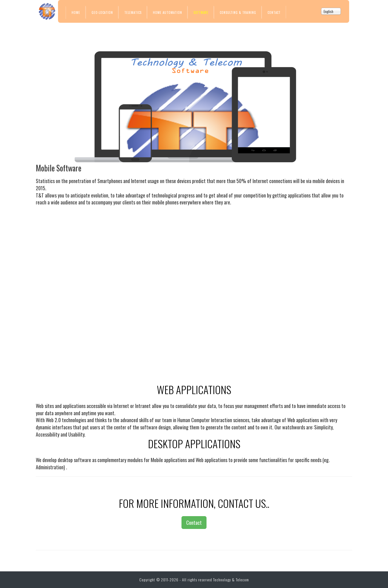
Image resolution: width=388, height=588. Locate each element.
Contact (274, 12)
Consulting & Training (238, 12)
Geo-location (102, 12)
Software (201, 12)
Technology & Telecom (231, 580)
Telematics (133, 12)
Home (76, 12)
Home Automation (167, 12)
